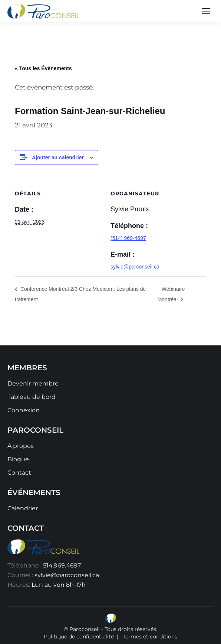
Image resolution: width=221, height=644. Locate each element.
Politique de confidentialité (79, 637)
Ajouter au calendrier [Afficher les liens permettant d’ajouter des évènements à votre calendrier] (58, 157)
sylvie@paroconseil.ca (67, 575)
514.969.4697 (62, 565)
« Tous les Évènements (43, 68)
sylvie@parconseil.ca (135, 267)
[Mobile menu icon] (206, 11)
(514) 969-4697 (128, 238)
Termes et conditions (150, 637)
